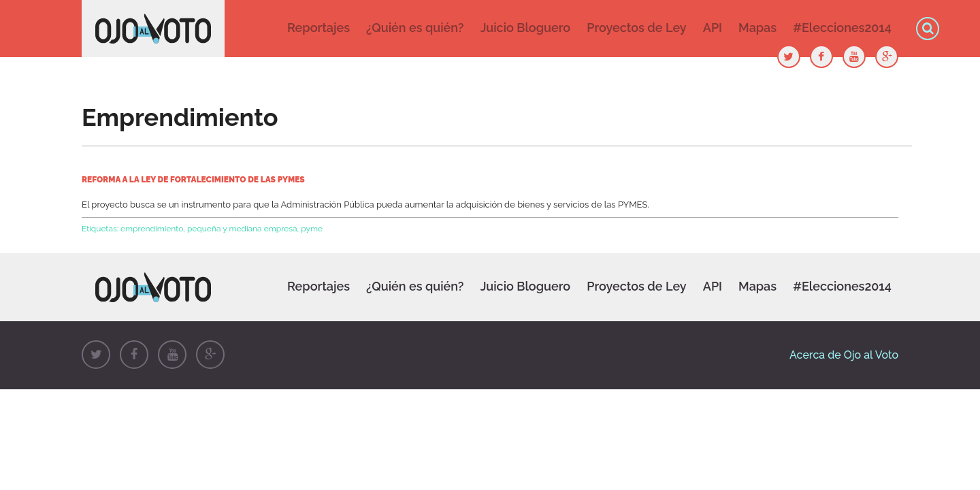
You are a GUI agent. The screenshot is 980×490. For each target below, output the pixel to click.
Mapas (757, 28)
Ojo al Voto (153, 29)
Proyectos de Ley (636, 28)
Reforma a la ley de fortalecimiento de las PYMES (193, 180)
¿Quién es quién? (415, 28)
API (713, 28)
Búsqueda (928, 29)
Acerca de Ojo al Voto (844, 355)
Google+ (210, 355)
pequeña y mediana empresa (242, 229)
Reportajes (318, 28)
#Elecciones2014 (842, 28)
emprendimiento (152, 229)
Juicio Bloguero (525, 28)
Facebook (134, 355)
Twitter (96, 355)
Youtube (172, 355)
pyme (312, 229)
